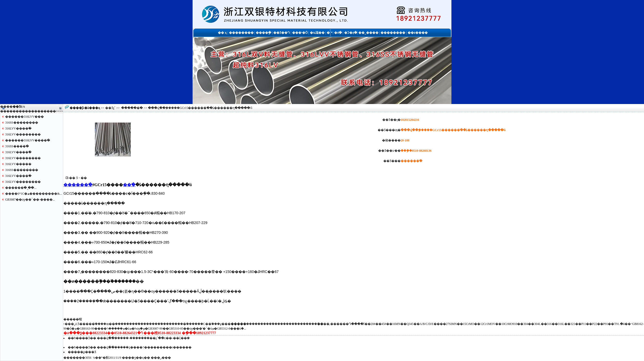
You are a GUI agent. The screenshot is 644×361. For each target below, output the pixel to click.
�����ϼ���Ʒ (82, 352)
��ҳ (96, 108)
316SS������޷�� (22, 123)
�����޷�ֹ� (132, 108)
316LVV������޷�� (23, 134)
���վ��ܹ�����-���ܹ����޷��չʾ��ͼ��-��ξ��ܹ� (143, 338)
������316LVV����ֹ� (28, 140)
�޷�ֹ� (129, 185)
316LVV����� (18, 164)
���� (50, 111)
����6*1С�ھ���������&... (34, 194)
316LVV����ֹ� (18, 128)
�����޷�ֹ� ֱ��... (21, 188)
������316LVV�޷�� (24, 117)
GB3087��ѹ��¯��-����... (30, 200)
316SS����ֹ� (17, 146)
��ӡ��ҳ (136, 358)
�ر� (161, 358)
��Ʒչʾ (110, 108)
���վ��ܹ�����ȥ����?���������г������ (144, 347)
